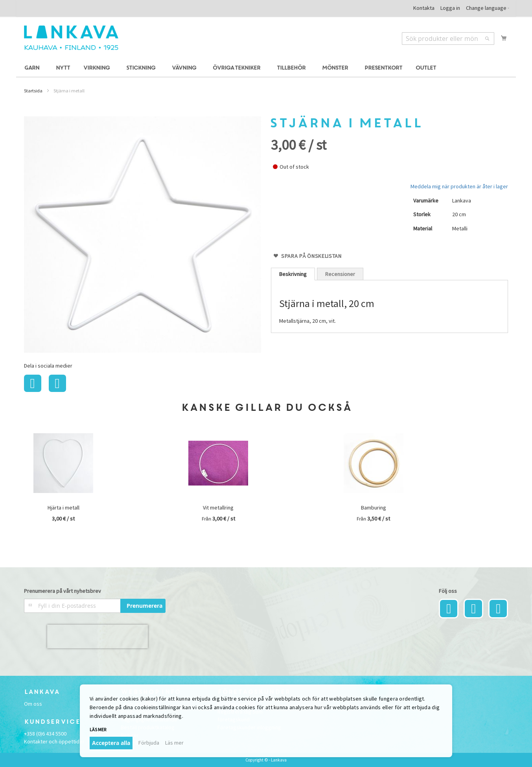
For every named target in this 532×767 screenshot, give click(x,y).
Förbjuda (149, 743)
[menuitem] (33, 68)
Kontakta (424, 8)
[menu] (266, 68)
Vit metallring (218, 508)
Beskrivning (293, 274)
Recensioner (340, 274)
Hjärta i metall (64, 508)
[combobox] (448, 39)
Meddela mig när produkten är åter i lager (459, 186)
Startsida (33, 91)
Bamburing (374, 508)
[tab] (293, 274)
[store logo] (71, 38)
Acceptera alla (111, 743)
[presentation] (98, 636)
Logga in (450, 8)
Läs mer (98, 729)
